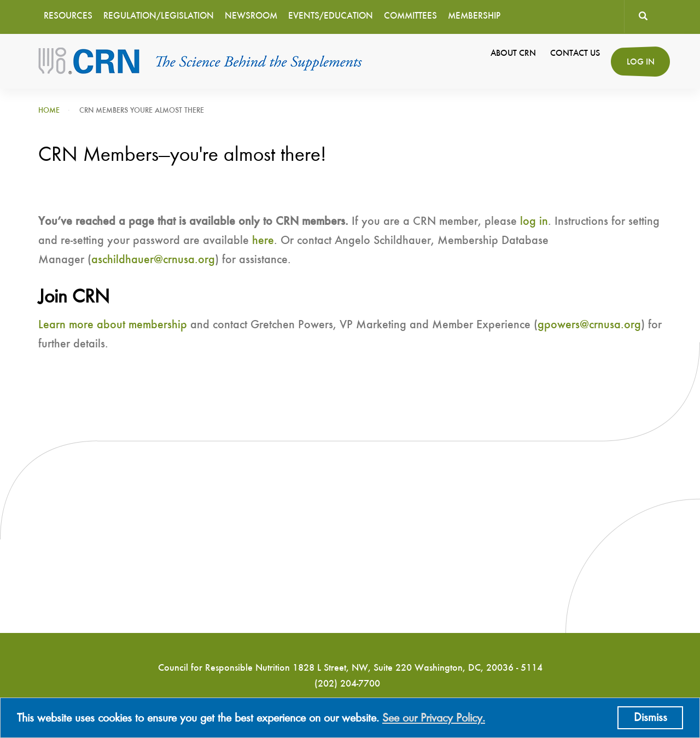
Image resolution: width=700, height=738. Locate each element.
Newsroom (251, 16)
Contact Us (575, 54)
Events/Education (331, 16)
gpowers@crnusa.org (589, 325)
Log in (641, 62)
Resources (68, 16)
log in (534, 222)
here (263, 241)
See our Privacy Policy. (434, 718)
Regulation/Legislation (159, 16)
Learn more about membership (113, 325)
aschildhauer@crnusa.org (153, 260)
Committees (410, 16)
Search (643, 16)
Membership (474, 16)
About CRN (513, 54)
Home (49, 111)
